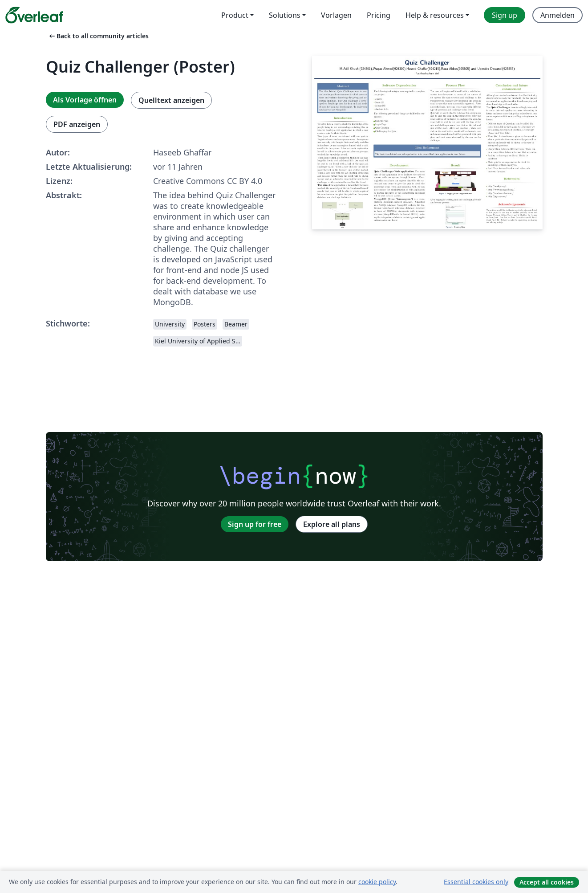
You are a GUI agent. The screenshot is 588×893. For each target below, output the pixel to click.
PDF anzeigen (77, 124)
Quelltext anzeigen (171, 100)
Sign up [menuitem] (505, 15)
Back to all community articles (98, 36)
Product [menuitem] (235, 15)
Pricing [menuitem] (379, 15)
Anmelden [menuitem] (558, 15)
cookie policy (377, 882)
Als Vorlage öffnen (85, 100)
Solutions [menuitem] (285, 15)
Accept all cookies (547, 882)
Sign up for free (255, 524)
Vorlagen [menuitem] (336, 15)
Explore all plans (332, 524)
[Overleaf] (34, 15)
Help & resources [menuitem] (435, 15)
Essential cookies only (476, 882)
